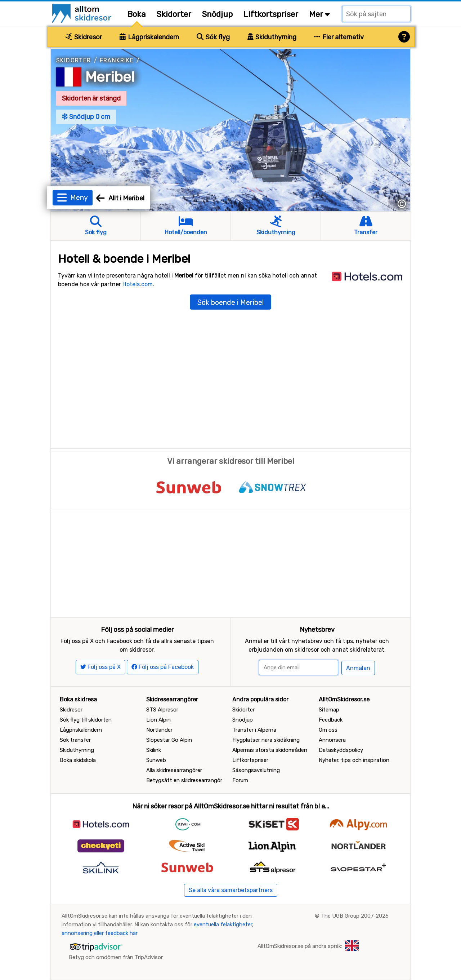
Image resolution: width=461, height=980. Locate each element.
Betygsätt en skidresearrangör (184, 780)
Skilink (154, 750)
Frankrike (117, 60)
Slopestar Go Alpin (169, 740)
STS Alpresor (162, 710)
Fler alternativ (339, 37)
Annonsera (332, 740)
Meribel (110, 77)
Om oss (328, 730)
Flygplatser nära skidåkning (266, 740)
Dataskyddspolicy (341, 750)
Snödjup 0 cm (86, 117)
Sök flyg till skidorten (86, 720)
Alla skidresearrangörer (174, 770)
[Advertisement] (230, 564)
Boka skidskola (78, 760)
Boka (137, 14)
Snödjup (217, 14)
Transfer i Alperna (254, 730)
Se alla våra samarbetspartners (231, 890)
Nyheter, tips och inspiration (354, 760)
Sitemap (329, 710)
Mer (319, 14)
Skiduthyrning (272, 37)
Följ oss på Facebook (163, 667)
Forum (240, 780)
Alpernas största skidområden (270, 750)
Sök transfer (75, 740)
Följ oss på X (100, 667)
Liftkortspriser (271, 14)
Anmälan (358, 668)
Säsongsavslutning (256, 770)
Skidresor (84, 37)
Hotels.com (138, 284)
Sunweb (156, 760)
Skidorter (174, 14)
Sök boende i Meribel (230, 302)
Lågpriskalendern (149, 37)
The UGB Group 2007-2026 (355, 916)
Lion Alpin (158, 720)
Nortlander (159, 730)
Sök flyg (213, 37)
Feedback (331, 720)
